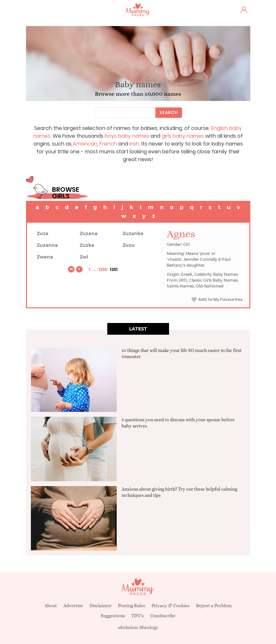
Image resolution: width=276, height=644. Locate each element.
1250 (103, 269)
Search (169, 112)
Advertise (73, 606)
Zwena (45, 257)
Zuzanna (47, 245)
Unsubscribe (163, 616)
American (85, 144)
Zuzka (87, 245)
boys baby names (127, 136)
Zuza (43, 233)
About (51, 606)
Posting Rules (131, 606)
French (108, 144)
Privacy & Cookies (171, 606)
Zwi (84, 257)
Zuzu (129, 245)
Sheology (149, 627)
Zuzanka (133, 233)
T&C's (138, 616)
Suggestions (113, 616)
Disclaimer (100, 606)
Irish (134, 144)
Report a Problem (214, 606)
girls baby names (183, 136)
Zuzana (89, 233)
